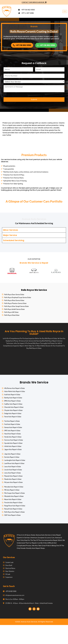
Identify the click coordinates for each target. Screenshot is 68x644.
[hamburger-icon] (65, 11)
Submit (34, 99)
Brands (34, 26)
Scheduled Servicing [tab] (14, 240)
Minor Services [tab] (11, 230)
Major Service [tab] (10, 235)
